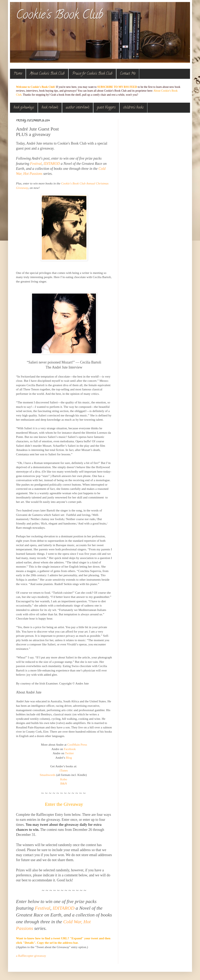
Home (18, 74)
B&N (63, 783)
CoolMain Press (77, 745)
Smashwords (47, 775)
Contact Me (128, 74)
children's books (133, 108)
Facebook (70, 749)
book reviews (50, 108)
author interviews (78, 108)
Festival (36, 164)
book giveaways (24, 108)
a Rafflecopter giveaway (31, 956)
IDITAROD (52, 164)
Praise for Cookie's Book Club (92, 74)
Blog (69, 758)
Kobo (64, 779)
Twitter (69, 753)
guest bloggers (106, 108)
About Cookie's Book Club (47, 74)
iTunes (63, 770)
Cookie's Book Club (59, 16)
